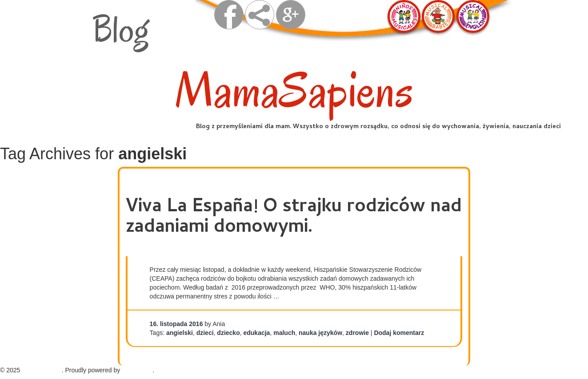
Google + (291, 15)
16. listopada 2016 (176, 324)
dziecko (228, 333)
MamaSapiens (294, 91)
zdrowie (357, 333)
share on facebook (260, 15)
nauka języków (320, 333)
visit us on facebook (229, 15)
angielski (180, 333)
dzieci (205, 333)
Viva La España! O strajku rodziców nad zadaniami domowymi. (294, 218)
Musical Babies (438, 16)
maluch (284, 333)
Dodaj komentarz (399, 333)
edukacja (256, 333)
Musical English (473, 16)
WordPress (137, 370)
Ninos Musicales (404, 16)
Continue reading (309, 296)
